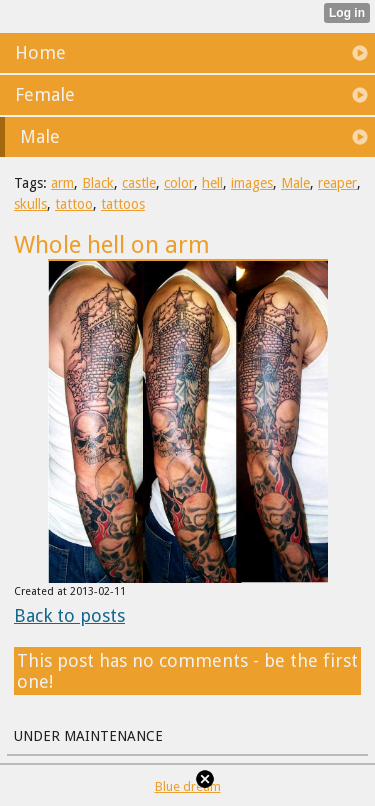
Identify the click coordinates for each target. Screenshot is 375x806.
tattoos (123, 204)
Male (295, 183)
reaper (337, 183)
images (252, 183)
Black (98, 183)
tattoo (74, 204)
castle (139, 183)
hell (212, 183)
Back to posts (69, 615)
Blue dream (188, 786)
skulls (30, 204)
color (179, 183)
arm (62, 183)
